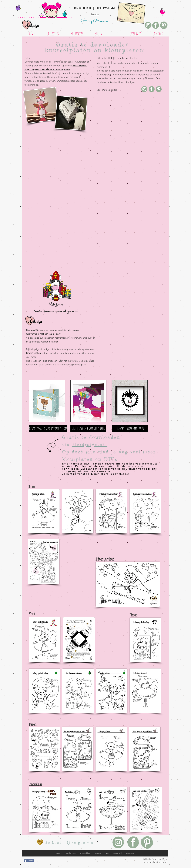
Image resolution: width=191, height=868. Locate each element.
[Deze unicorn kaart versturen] (88, 428)
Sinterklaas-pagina (48, 311)
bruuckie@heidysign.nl (74, 365)
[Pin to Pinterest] (27, 442)
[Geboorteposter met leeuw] (130, 428)
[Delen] (29, 860)
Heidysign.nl (73, 330)
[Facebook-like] (34, 865)
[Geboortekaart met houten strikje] (48, 428)
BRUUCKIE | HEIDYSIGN (94, 8)
